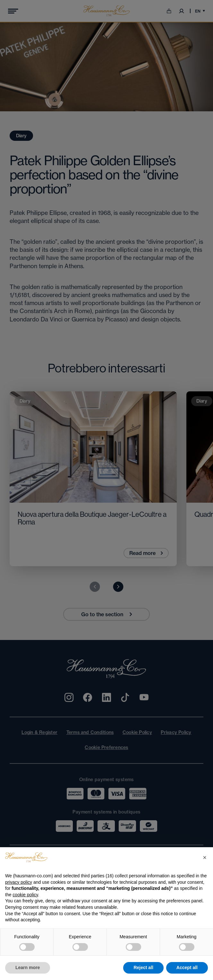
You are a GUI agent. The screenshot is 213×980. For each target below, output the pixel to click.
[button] (205, 857)
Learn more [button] (28, 967)
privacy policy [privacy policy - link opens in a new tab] (19, 882)
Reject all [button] (143, 967)
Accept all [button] (187, 967)
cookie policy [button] (25, 895)
